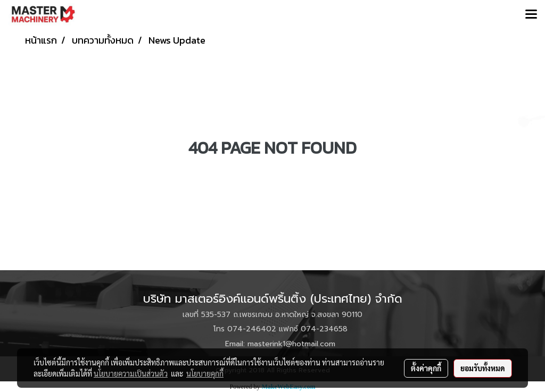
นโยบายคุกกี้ (205, 373)
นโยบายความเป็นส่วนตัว (131, 373)
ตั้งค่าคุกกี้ (426, 368)
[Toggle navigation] (531, 15)
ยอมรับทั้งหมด (483, 368)
